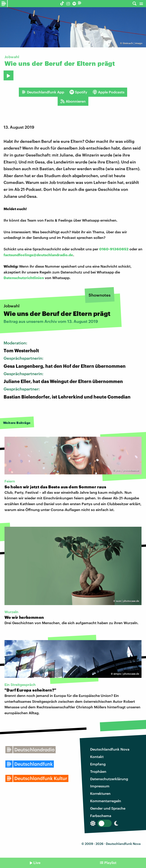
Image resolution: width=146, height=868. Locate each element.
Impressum (100, 786)
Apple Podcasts (109, 92)
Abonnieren (73, 101)
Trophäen (98, 771)
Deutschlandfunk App (43, 92)
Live (37, 862)
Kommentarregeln (106, 801)
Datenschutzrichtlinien (24, 278)
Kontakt (97, 757)
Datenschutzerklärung (109, 779)
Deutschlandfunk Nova (110, 749)
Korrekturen (100, 793)
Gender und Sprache (108, 808)
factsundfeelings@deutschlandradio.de (38, 255)
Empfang (98, 764)
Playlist (110, 862)
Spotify (78, 92)
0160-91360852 (114, 249)
